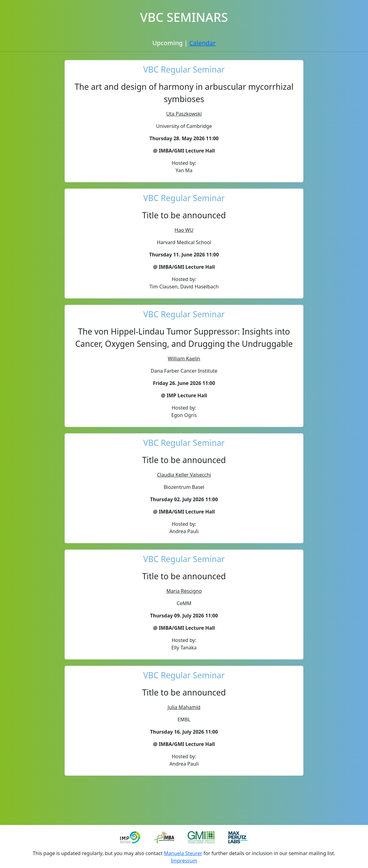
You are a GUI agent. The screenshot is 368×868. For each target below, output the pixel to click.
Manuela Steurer (183, 853)
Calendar (202, 43)
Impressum (184, 861)
